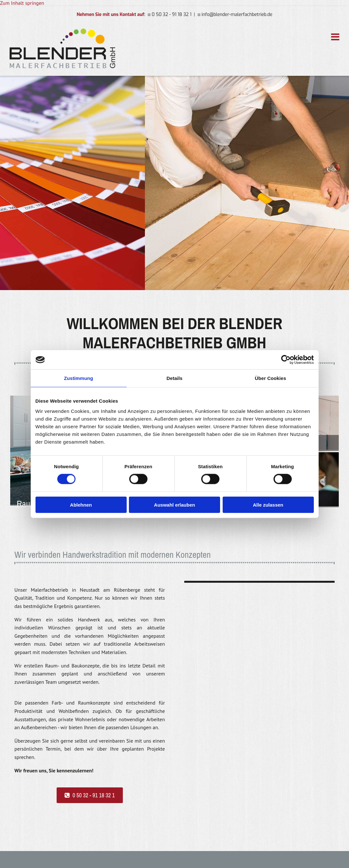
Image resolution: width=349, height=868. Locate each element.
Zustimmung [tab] (79, 378)
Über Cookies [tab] (271, 378)
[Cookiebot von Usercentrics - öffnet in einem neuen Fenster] (286, 360)
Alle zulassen (268, 505)
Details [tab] (175, 378)
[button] (90, 795)
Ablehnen (81, 505)
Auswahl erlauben (174, 505)
